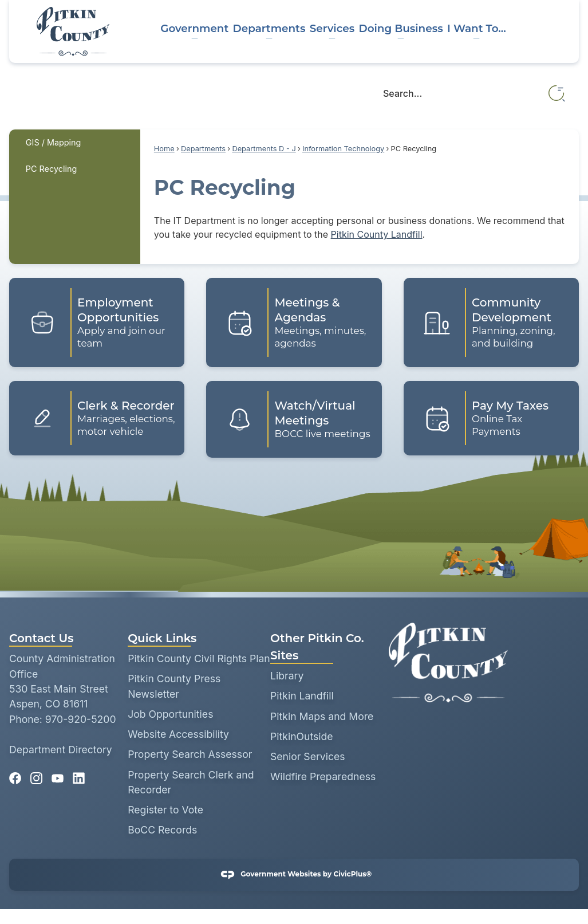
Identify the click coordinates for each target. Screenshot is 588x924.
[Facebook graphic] (15, 774)
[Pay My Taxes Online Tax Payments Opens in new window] (491, 418)
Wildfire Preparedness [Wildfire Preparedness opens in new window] (323, 776)
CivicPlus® (352, 874)
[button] (557, 94)
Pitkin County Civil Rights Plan (199, 658)
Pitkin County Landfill (377, 234)
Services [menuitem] (332, 28)
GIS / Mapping (54, 142)
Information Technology (343, 149)
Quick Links (162, 638)
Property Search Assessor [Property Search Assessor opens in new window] (190, 754)
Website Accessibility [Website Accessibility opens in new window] (178, 734)
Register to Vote (165, 810)
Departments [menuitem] (269, 28)
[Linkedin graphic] (79, 774)
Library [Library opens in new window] (287, 676)
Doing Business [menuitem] (400, 28)
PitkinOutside (302, 736)
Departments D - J (264, 149)
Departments (203, 149)
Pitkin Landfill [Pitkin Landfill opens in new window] (302, 696)
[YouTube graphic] (58, 774)
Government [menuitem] (194, 28)
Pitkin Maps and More (322, 716)
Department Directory (61, 750)
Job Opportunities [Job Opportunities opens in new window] (170, 714)
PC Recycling (51, 169)
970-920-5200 (81, 719)
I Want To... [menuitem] (477, 28)
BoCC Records (162, 830)
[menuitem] (75, 143)
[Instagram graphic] (36, 774)
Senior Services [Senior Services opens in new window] (308, 756)
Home (164, 149)
